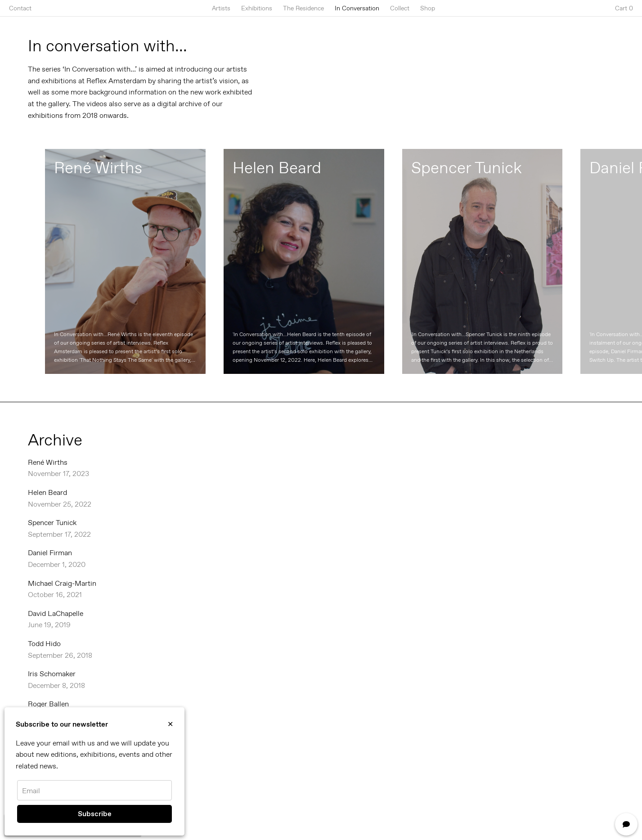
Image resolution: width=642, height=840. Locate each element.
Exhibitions (257, 8)
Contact (20, 8)
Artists (221, 8)
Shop (428, 8)
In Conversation (357, 8)
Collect (400, 8)
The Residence (303, 8)
